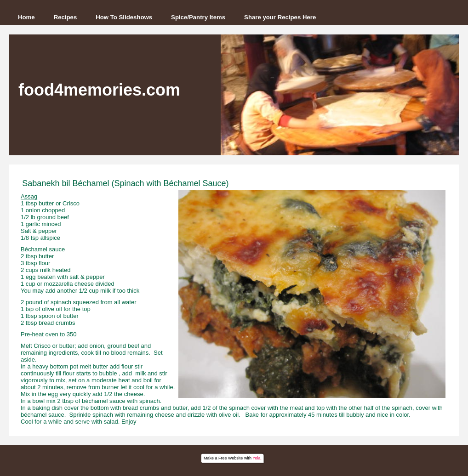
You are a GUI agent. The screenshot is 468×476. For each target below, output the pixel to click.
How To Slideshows (124, 17)
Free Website (231, 458)
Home (26, 17)
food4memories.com (99, 90)
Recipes (66, 17)
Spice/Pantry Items (198, 17)
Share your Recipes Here (280, 17)
